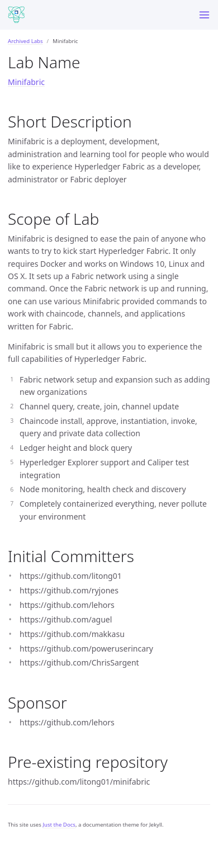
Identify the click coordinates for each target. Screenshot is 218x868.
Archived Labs (25, 41)
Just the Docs (59, 825)
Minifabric (26, 82)
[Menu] (204, 15)
